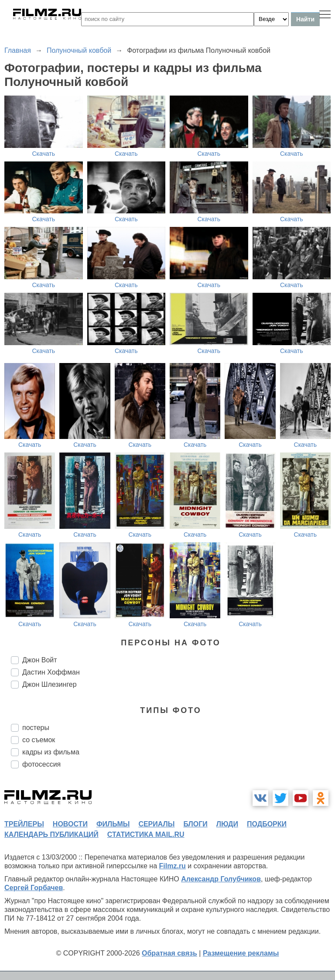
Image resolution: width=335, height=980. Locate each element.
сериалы (156, 824)
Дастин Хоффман (51, 672)
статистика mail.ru (146, 834)
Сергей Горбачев (34, 888)
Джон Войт (40, 660)
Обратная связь (169, 953)
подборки (267, 824)
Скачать (44, 154)
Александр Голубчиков (221, 879)
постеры (36, 728)
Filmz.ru (173, 866)
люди (227, 824)
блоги (195, 824)
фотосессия (41, 764)
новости (70, 824)
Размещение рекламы (241, 953)
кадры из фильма (51, 752)
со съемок (39, 740)
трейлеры (24, 824)
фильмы (113, 824)
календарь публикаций (51, 834)
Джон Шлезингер (50, 684)
